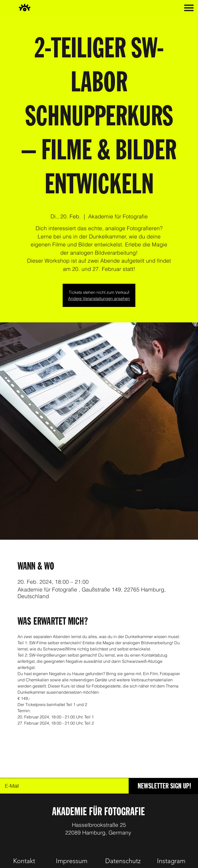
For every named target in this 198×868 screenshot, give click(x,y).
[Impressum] (71, 861)
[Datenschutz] (123, 861)
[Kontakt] (24, 861)
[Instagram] (171, 861)
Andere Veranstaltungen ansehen (99, 298)
